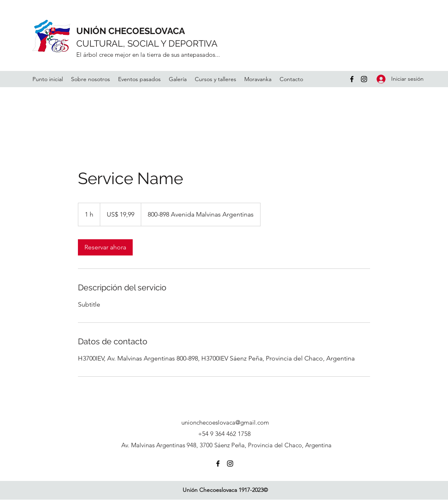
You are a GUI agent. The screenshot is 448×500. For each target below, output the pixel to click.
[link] (105, 247)
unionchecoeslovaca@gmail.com (225, 422)
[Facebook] (352, 79)
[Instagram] (364, 79)
